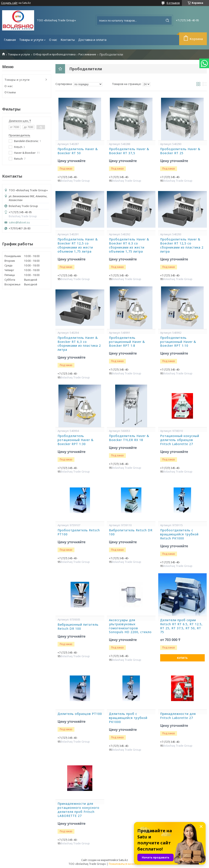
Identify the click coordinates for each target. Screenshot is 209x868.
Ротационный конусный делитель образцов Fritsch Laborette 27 (180, 440)
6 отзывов (173, 3)
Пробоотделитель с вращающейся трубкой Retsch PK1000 (179, 534)
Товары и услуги (31, 40)
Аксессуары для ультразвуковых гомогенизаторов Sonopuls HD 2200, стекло (130, 626)
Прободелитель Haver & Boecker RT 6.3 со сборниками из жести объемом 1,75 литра (129, 245)
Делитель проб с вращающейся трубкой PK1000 (128, 718)
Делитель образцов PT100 (80, 714)
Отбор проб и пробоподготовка (54, 54)
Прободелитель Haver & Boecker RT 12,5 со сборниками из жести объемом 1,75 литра (78, 245)
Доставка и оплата (92, 40)
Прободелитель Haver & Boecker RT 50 (78, 151)
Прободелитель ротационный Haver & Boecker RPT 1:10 (178, 342)
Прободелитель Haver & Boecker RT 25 (180, 151)
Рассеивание (87, 54)
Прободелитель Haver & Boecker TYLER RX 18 (129, 438)
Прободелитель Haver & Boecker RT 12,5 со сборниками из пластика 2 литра (182, 245)
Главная (10, 40)
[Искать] (167, 20)
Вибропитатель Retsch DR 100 (131, 532)
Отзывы (10, 92)
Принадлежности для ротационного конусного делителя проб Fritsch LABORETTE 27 (78, 810)
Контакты (68, 40)
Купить (182, 658)
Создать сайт (9, 3)
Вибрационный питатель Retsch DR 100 (78, 627)
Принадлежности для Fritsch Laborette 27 (178, 716)
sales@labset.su (19, 222)
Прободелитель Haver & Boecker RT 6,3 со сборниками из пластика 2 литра (79, 344)
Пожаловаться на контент (125, 864)
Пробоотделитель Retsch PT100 (79, 532)
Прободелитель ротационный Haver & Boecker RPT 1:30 (76, 440)
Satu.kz (123, 860)
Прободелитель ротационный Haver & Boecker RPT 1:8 (127, 342)
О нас (53, 40)
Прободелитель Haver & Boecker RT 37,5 (129, 151)
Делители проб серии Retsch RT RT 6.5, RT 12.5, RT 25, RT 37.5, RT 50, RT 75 (181, 626)
